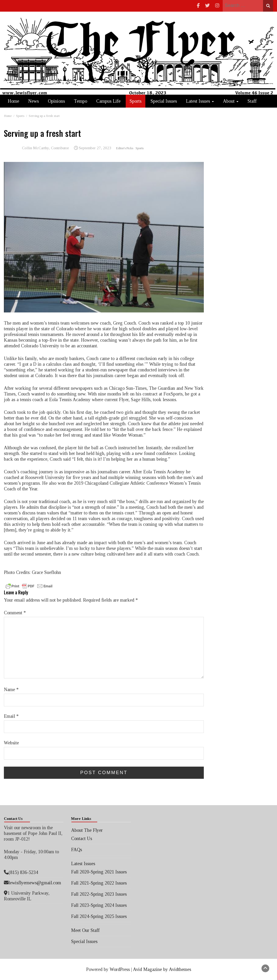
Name (11, 690)
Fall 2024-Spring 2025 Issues (99, 916)
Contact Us (82, 839)
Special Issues (164, 101)
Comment (15, 613)
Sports (136, 101)
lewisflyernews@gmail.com (35, 883)
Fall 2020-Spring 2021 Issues (99, 872)
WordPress (120, 969)
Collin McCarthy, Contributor (46, 148)
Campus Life (108, 101)
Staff (252, 101)
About (231, 101)
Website (11, 743)
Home (13, 101)
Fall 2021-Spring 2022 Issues (99, 883)
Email (11, 716)
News (33, 101)
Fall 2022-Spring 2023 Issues (99, 894)
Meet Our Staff (85, 930)
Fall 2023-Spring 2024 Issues (99, 905)
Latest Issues (200, 101)
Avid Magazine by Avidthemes (162, 969)
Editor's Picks (125, 148)
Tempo (81, 101)
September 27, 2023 (95, 148)
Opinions (56, 101)
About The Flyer (87, 830)
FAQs (77, 850)
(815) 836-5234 (23, 872)
